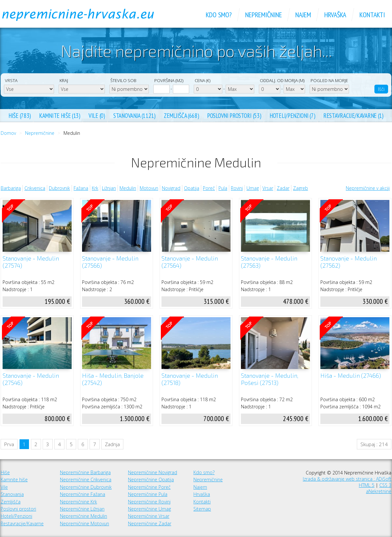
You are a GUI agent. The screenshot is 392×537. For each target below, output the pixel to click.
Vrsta (11, 80)
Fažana (81, 188)
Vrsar (268, 188)
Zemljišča (11, 502)
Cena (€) (203, 80)
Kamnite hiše (14, 480)
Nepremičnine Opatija (151, 480)
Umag (253, 188)
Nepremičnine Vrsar (149, 516)
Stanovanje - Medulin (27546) (31, 379)
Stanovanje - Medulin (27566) (110, 262)
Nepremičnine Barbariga (85, 472)
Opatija (192, 188)
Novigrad (171, 188)
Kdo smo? (204, 472)
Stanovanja (12, 494)
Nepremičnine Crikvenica (86, 480)
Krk (95, 188)
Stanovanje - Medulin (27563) (269, 262)
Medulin (128, 188)
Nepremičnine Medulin (84, 516)
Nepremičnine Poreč (149, 487)
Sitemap (202, 509)
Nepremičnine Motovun (84, 523)
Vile (4, 487)
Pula (223, 188)
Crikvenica (35, 188)
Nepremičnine (40, 133)
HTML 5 (367, 485)
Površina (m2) (169, 80)
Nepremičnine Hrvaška (85, 15)
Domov (8, 133)
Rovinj (237, 188)
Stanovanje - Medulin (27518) (190, 379)
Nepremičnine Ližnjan (82, 509)
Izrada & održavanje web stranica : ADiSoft (347, 479)
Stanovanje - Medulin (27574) (31, 262)
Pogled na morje (329, 80)
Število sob (123, 80)
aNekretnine (379, 491)
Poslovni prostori (18, 509)
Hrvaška (202, 494)
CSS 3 (385, 485)
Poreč (209, 188)
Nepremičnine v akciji (368, 188)
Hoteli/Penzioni (16, 516)
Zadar (283, 188)
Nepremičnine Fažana (83, 494)
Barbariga (11, 188)
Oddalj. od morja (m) (282, 80)
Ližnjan (109, 188)
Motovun (149, 188)
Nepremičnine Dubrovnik (86, 487)
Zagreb (301, 188)
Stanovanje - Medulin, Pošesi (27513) (270, 379)
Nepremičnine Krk (78, 502)
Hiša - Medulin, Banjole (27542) (113, 379)
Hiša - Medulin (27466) (351, 376)
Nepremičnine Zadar (150, 523)
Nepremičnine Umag (149, 509)
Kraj (64, 80)
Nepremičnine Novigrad (153, 472)
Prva (9, 444)
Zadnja (112, 444)
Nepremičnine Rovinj (149, 502)
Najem (200, 487)
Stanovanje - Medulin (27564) (190, 262)
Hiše (5, 472)
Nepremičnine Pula (148, 494)
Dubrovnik (59, 188)
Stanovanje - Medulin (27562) (349, 262)
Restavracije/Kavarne (22, 523)
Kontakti (202, 502)
